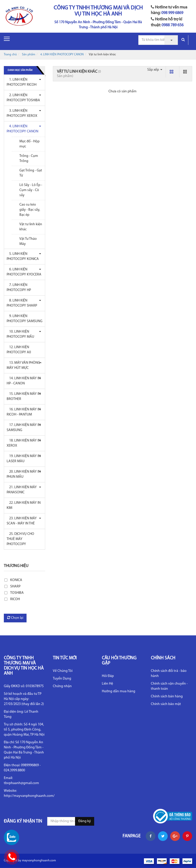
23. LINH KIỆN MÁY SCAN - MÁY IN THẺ (22, 521)
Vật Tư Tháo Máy (28, 241)
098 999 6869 (172, 13)
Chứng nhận (62, 686)
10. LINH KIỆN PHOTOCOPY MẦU (20, 334)
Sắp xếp (155, 70)
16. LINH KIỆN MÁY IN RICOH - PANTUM (24, 412)
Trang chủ (10, 55)
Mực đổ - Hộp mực (29, 144)
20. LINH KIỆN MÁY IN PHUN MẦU (24, 474)
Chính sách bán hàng (167, 696)
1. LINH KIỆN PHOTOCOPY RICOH (22, 82)
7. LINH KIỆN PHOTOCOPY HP (19, 288)
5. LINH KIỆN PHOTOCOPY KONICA (23, 256)
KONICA (16, 580)
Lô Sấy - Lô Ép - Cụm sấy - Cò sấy (31, 190)
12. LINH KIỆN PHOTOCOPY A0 (19, 350)
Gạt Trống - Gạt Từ (31, 173)
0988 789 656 (173, 25)
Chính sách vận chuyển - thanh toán (169, 686)
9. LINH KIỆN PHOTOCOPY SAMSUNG (24, 319)
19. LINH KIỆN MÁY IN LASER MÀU (24, 459)
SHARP (15, 587)
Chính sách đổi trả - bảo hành (169, 674)
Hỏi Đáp (108, 676)
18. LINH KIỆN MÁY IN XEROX (24, 443)
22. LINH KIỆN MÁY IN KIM (24, 505)
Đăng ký (85, 821)
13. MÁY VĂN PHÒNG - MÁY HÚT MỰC (24, 365)
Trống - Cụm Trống (29, 159)
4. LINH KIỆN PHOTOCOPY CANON (62, 55)
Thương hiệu (16, 566)
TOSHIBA (17, 593)
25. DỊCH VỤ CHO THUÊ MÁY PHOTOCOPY (20, 539)
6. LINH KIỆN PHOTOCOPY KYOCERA (24, 272)
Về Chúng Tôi (63, 671)
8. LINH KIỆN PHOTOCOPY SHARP (22, 303)
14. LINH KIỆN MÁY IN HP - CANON (24, 381)
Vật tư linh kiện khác (31, 227)
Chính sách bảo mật (166, 704)
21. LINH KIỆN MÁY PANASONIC (22, 490)
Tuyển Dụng (62, 679)
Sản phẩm (29, 55)
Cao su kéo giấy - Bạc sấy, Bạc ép (30, 210)
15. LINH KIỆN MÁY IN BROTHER (24, 397)
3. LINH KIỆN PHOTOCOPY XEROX (22, 113)
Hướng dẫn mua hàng (119, 691)
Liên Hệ (107, 684)
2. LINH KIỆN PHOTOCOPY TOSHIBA (23, 98)
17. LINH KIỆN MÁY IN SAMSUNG (24, 428)
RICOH (15, 599)
